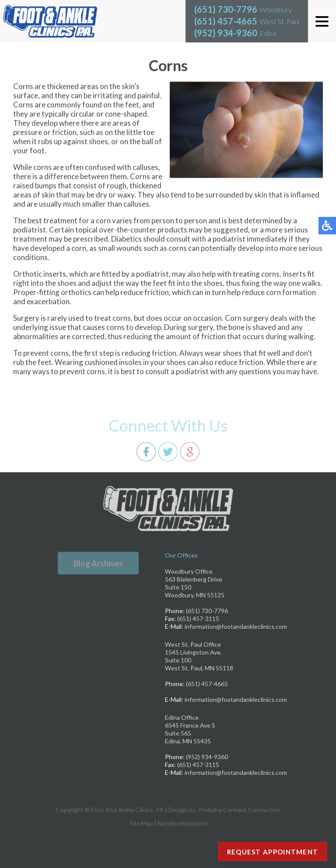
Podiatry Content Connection (240, 810)
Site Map (141, 823)
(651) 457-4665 (226, 21)
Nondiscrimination (183, 823)
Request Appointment (273, 852)
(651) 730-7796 (226, 9)
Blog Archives (98, 563)
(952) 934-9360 (226, 33)
